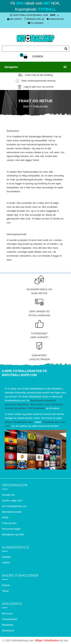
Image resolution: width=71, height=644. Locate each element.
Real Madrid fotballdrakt (43, 400)
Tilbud (5, 591)
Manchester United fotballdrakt (47, 404)
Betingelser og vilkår (13, 534)
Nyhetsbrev (8, 631)
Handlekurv (55, 19)
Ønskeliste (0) (34, 19)
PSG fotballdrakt (36, 408)
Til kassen (36, 23)
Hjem (26, 106)
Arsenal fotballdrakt (15, 408)
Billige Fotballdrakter (47, 640)
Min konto (15, 19)
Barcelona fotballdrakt (17, 404)
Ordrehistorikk (10, 619)
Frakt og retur (41, 106)
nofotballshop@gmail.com (29, 15)
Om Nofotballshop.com (14, 506)
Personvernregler (11, 529)
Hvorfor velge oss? (12, 501)
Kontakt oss (8, 495)
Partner (6, 585)
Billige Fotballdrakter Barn (19, 422)
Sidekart (6, 557)
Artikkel (6, 563)
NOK (53, 15)
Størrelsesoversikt (12, 512)
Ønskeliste (8, 625)
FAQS (5, 517)
